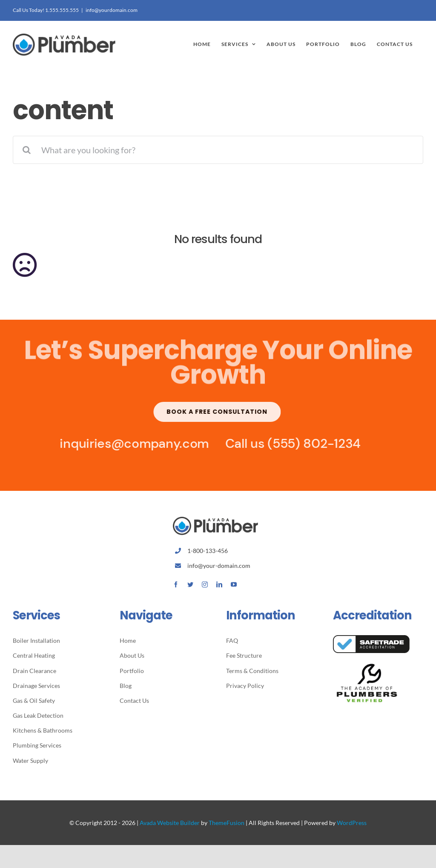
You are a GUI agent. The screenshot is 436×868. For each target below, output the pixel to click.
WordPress (352, 823)
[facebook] (176, 584)
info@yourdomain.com (112, 10)
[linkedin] (219, 584)
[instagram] (205, 584)
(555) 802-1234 (310, 443)
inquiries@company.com (130, 443)
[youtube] (234, 584)
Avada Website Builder (170, 823)
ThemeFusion (227, 823)
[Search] (27, 150)
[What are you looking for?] (218, 150)
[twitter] (190, 584)
